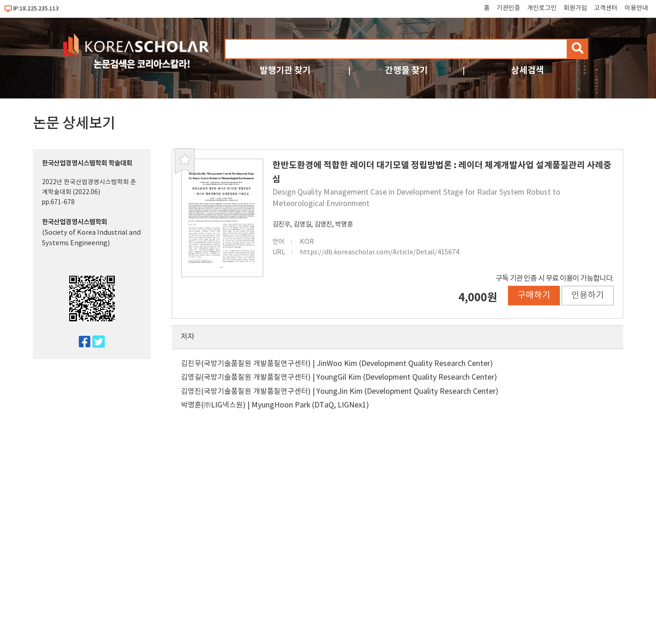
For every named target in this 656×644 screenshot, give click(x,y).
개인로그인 (542, 8)
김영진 (323, 224)
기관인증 (508, 8)
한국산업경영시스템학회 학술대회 (87, 163)
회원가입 (575, 8)
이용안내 (636, 8)
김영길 (302, 224)
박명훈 (344, 224)
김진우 (281, 224)
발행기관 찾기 (285, 70)
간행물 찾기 (406, 70)
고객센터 (606, 8)
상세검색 (528, 70)
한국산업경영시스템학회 (74, 222)
